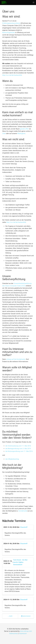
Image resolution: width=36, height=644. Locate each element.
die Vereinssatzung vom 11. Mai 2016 (18, 446)
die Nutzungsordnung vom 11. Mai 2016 (19, 451)
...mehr (10, 616)
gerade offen (24, 129)
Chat (4, 134)
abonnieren (26, 616)
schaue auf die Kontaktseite (16, 359)
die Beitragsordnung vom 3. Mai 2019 (18, 449)
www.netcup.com (26, 631)
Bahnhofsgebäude (9, 33)
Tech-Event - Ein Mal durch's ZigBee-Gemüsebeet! (20, 562)
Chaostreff (24, 527)
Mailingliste (21, 134)
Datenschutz (14, 633)
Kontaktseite (23, 511)
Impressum (23, 633)
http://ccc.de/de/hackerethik (12, 75)
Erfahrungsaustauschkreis (11, 23)
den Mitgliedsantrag (12, 459)
